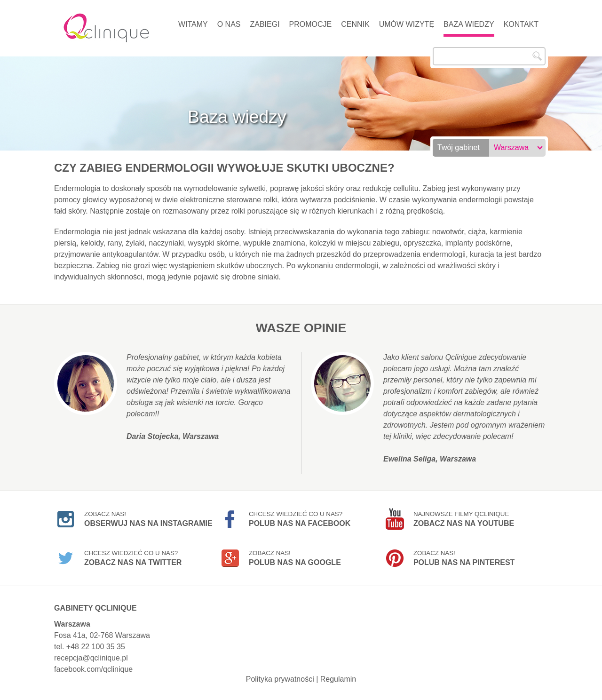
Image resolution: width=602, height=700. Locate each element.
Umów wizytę (407, 24)
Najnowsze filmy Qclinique (464, 519)
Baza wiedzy (469, 24)
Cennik (355, 24)
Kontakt (521, 24)
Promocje (311, 24)
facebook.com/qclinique (93, 669)
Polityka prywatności (280, 679)
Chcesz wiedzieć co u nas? (300, 519)
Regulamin (338, 679)
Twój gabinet (459, 147)
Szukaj (537, 56)
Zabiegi (265, 24)
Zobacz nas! (148, 519)
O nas (229, 24)
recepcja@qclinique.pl (91, 658)
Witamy (193, 24)
